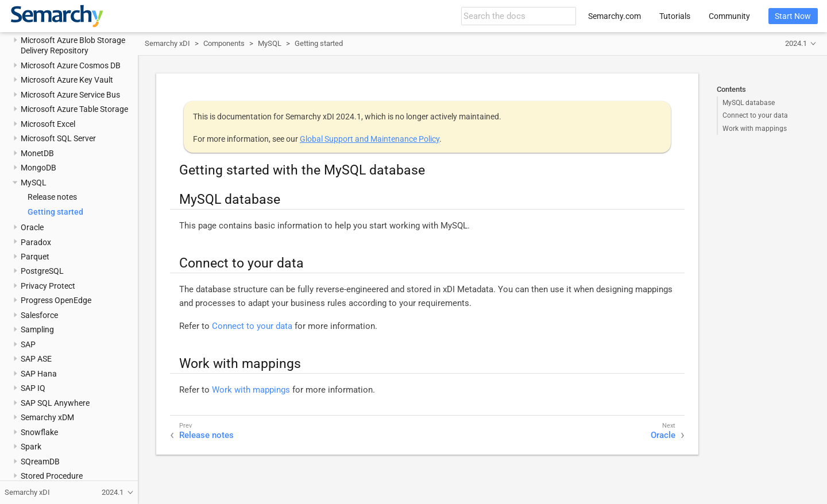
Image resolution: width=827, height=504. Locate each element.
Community (729, 16)
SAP (28, 344)
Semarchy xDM (47, 417)
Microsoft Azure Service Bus (70, 95)
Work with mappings (755, 129)
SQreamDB (40, 462)
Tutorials (675, 16)
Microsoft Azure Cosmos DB (71, 65)
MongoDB (38, 168)
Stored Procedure (52, 476)
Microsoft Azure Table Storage (74, 109)
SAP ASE (36, 359)
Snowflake (39, 432)
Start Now (793, 16)
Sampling (37, 329)
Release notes (52, 197)
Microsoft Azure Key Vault (67, 80)
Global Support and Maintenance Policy (370, 139)
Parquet (35, 257)
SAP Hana (39, 374)
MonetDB (37, 153)
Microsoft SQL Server (58, 138)
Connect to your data (755, 115)
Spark (31, 447)
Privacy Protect (48, 286)
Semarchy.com (615, 16)
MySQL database (749, 103)
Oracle (32, 227)
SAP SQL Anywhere (55, 403)
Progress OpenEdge (56, 300)
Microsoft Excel (48, 124)
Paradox (36, 242)
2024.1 (796, 43)
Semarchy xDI (167, 43)
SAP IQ (33, 388)
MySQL (34, 183)
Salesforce (39, 315)
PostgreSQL (42, 271)
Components (224, 43)
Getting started (55, 212)
